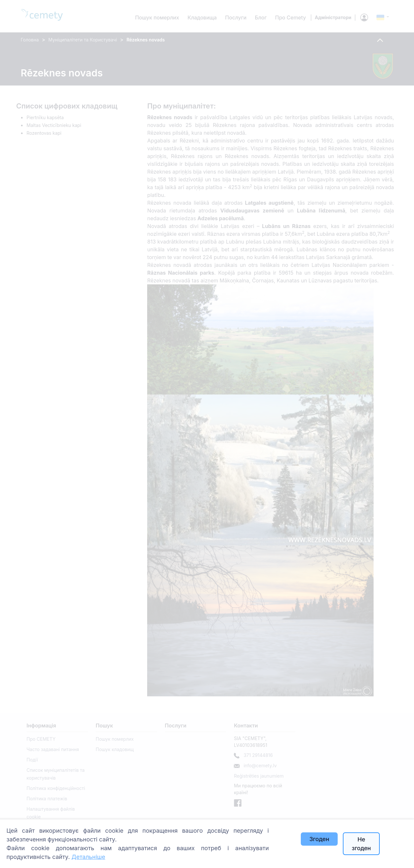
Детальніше (88, 857)
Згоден (319, 839)
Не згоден (361, 844)
